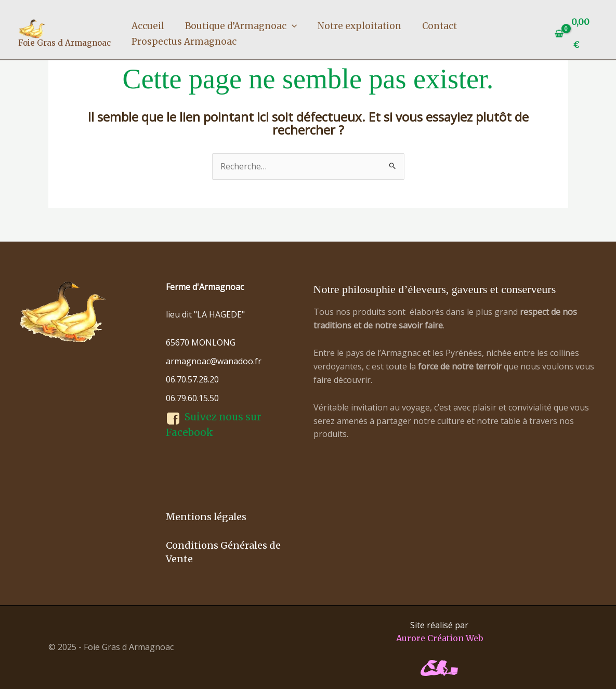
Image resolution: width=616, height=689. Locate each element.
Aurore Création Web (440, 638)
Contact (440, 26)
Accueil (148, 26)
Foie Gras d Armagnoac (64, 43)
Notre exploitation (359, 26)
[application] (292, 26)
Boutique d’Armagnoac (241, 26)
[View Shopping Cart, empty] (574, 34)
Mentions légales (206, 517)
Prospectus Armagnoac (184, 42)
